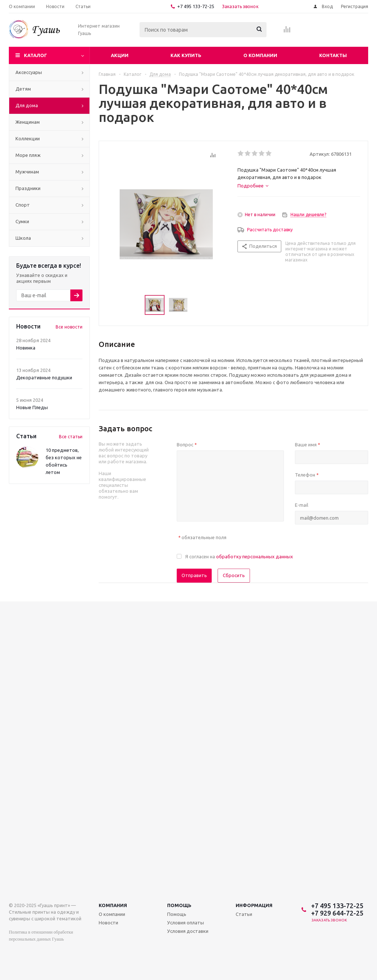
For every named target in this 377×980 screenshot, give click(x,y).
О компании (260, 55)
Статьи (244, 914)
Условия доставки (188, 931)
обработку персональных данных (255, 556)
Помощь (179, 905)
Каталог (36, 55)
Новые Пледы (32, 407)
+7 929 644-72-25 (337, 913)
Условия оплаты (186, 923)
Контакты (333, 55)
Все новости (69, 327)
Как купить (186, 55)
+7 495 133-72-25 (196, 6)
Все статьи (71, 437)
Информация (254, 905)
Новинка (26, 348)
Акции (120, 55)
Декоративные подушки (44, 377)
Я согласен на (239, 556)
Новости (108, 923)
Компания (113, 905)
